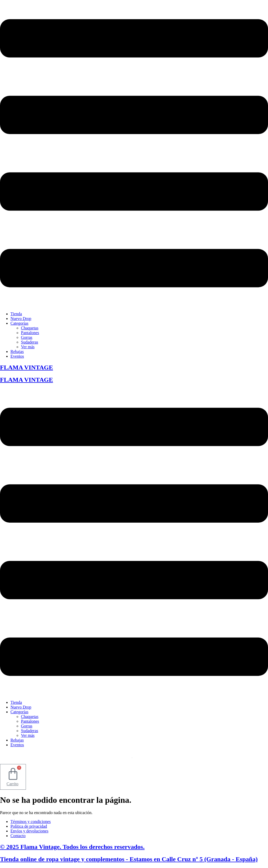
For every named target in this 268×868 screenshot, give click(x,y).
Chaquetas (30, 328)
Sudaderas (30, 342)
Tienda (16, 314)
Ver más (28, 347)
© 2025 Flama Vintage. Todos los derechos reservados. (72, 847)
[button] (134, 154)
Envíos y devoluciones (29, 831)
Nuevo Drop (21, 319)
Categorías (19, 323)
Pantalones (30, 333)
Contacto (18, 836)
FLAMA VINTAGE (26, 367)
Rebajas (17, 352)
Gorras (27, 337)
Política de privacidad (29, 826)
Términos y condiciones (31, 822)
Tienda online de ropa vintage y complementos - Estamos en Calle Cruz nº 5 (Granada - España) (129, 859)
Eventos (17, 356)
